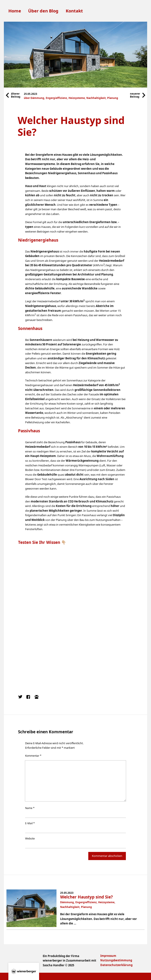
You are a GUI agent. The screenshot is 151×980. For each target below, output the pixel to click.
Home (15, 11)
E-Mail (30, 823)
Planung (113, 98)
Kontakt (74, 11)
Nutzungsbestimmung (116, 960)
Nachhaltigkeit (96, 98)
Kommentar (33, 756)
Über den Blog (43, 11)
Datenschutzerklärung (116, 965)
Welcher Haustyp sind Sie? (86, 897)
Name (30, 808)
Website (30, 839)
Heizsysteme (77, 98)
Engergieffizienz (56, 98)
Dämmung (37, 98)
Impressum (108, 956)
